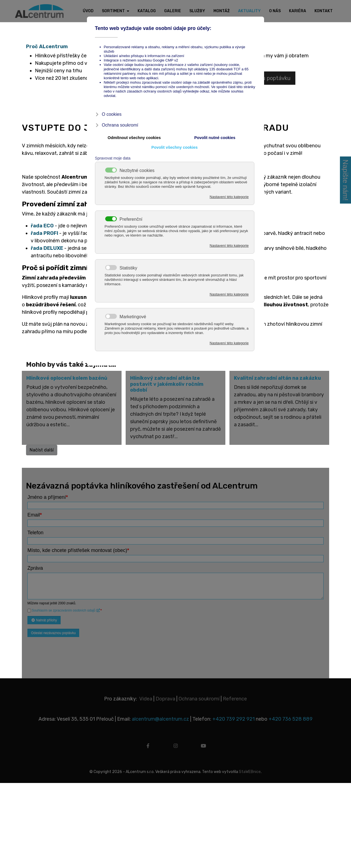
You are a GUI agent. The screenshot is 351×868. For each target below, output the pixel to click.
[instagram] (175, 746)
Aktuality (249, 11)
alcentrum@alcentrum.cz (161, 717)
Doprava (165, 697)
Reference (235, 697)
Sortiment (113, 11)
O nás (275, 11)
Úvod (88, 11)
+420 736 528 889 (291, 717)
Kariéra (298, 11)
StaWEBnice (250, 770)
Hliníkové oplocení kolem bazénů (67, 377)
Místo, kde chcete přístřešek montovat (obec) (78, 548)
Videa (146, 697)
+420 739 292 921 (233, 717)
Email (35, 513)
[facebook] (148, 746)
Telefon (35, 531)
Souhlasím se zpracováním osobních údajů (66, 608)
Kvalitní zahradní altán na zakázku (277, 377)
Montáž (222, 11)
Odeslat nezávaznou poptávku (53, 631)
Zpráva (35, 566)
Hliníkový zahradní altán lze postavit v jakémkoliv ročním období (167, 383)
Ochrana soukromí (199, 697)
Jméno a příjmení (48, 495)
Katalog (147, 11)
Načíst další (42, 448)
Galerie (173, 11)
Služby (197, 11)
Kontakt (324, 11)
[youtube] (203, 746)
